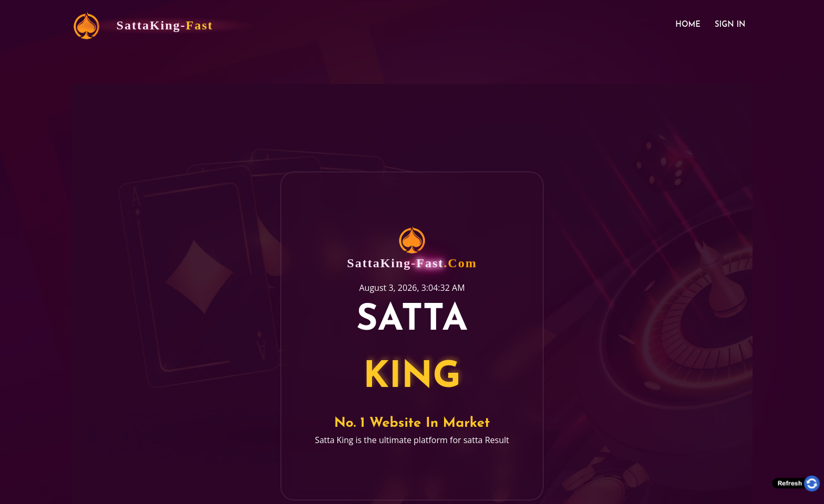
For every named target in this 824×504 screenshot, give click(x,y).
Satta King (334, 434)
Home (685, 26)
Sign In (729, 26)
